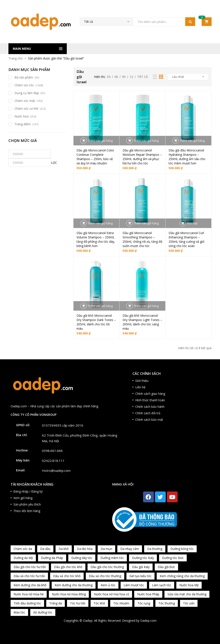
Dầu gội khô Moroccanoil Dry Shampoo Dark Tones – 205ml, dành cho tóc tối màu (96, 322)
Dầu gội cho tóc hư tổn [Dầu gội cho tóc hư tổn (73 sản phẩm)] (30, 567)
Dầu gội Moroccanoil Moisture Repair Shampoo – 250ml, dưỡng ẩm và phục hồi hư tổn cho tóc (142, 157)
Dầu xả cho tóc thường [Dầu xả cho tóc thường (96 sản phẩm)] (105, 576)
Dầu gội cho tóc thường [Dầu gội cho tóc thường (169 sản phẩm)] (107, 567)
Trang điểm (23, 124)
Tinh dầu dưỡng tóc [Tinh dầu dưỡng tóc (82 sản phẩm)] (27, 603)
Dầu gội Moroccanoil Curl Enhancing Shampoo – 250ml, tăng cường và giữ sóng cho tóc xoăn (186, 239)
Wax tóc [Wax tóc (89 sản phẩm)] (19, 612)
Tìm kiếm (190, 22)
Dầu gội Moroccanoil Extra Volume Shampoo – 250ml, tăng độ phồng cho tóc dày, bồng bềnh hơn (96, 239)
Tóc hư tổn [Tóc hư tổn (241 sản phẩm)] (78, 603)
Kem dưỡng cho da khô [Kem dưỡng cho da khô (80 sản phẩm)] (30, 585)
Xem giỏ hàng (23, 498)
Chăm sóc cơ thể (26, 108)
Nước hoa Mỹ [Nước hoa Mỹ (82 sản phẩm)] (189, 585)
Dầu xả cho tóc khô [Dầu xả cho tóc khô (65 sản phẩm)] (67, 576)
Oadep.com (148, 621)
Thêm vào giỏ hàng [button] (100, 141)
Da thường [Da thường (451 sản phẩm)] (155, 549)
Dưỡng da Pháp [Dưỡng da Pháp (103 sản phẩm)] (52, 558)
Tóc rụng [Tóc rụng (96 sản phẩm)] (144, 603)
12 (131, 77)
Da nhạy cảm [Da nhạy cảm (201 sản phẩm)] (130, 549)
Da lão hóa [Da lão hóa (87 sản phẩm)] (85, 549)
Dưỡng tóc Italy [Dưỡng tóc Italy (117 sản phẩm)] (143, 558)
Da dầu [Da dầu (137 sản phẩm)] (45, 549)
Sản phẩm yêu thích (27, 504)
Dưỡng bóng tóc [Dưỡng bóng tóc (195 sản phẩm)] (182, 549)
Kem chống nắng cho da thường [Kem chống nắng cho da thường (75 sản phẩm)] (182, 576)
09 (124, 77)
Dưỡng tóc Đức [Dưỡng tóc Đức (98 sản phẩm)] (173, 558)
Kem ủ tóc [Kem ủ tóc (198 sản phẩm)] (108, 585)
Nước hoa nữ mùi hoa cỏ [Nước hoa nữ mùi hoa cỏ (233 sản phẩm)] (112, 594)
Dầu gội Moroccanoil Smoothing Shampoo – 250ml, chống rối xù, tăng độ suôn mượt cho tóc (142, 239)
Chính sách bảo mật (149, 420)
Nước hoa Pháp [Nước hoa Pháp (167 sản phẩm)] (148, 594)
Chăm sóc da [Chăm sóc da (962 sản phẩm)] (23, 549)
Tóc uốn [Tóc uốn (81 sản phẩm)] (189, 603)
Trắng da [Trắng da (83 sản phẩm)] (56, 603)
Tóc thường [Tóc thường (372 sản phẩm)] (167, 603)
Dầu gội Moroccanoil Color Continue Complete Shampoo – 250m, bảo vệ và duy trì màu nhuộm (95, 157)
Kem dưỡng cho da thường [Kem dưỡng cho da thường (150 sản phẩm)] (74, 585)
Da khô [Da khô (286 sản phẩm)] (64, 549)
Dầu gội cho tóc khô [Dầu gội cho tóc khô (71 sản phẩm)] (68, 567)
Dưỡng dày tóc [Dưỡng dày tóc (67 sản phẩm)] (82, 558)
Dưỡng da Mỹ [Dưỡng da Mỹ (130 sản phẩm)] (23, 558)
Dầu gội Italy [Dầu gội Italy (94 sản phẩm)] (141, 567)
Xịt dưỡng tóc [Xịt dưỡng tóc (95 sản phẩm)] (43, 612)
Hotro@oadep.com (56, 471)
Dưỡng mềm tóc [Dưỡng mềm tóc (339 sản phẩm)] (112, 558)
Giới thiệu (142, 381)
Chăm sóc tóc (24, 85)
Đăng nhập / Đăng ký (28, 491)
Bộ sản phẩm (24, 77)
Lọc (54, 163)
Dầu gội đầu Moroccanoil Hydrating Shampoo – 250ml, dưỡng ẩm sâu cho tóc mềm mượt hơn (187, 157)
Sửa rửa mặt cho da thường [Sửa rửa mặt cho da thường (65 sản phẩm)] (187, 594)
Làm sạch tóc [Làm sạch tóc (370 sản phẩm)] (162, 585)
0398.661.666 (52, 451)
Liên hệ (140, 387)
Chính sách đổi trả (148, 413)
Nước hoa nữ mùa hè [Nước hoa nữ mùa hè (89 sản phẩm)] (29, 594)
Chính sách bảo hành (150, 407)
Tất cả (143, 77)
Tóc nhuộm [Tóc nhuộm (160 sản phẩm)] (121, 603)
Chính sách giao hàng (150, 394)
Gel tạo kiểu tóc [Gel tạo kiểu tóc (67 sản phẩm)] (140, 576)
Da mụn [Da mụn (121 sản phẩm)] (106, 549)
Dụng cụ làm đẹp (27, 93)
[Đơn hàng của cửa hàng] (188, 77)
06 (116, 77)
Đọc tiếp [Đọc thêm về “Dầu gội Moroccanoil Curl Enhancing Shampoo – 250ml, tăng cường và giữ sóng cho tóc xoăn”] (192, 223)
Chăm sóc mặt (25, 101)
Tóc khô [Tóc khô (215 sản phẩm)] (99, 603)
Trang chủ (16, 58)
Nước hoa (22, 116)
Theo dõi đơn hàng (27, 511)
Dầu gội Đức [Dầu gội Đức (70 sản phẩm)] (166, 567)
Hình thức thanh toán (150, 400)
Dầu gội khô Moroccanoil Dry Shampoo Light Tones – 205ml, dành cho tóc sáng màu (142, 322)
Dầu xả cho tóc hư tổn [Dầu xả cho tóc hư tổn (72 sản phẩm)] (29, 576)
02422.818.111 (53, 461)
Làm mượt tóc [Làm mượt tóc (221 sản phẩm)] (134, 585)
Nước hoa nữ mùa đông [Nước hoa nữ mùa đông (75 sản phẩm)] (69, 594)
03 (109, 77)
